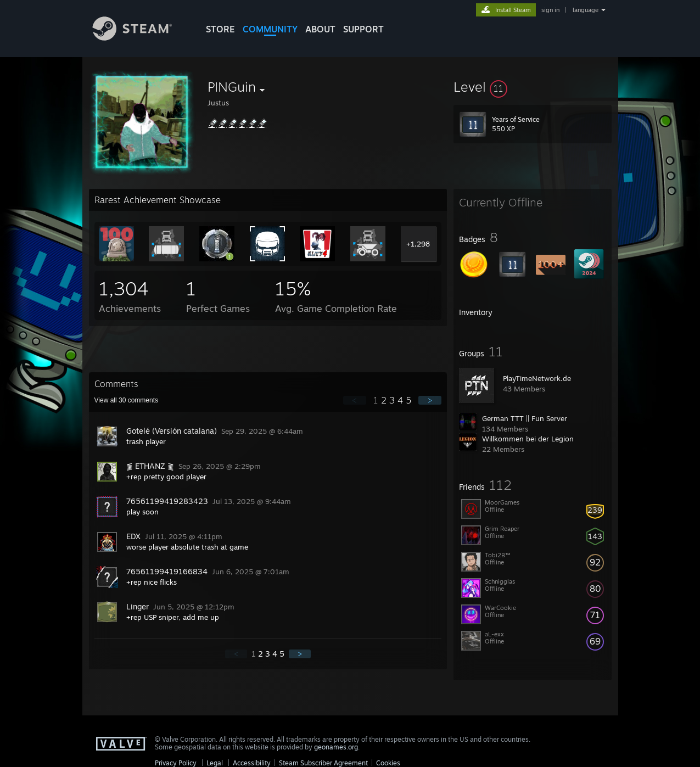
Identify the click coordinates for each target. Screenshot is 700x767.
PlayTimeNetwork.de (537, 378)
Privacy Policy (176, 763)
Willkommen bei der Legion (528, 439)
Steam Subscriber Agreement (323, 763)
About (320, 29)
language (586, 10)
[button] (533, 87)
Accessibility (252, 763)
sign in (550, 10)
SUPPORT (363, 29)
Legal (215, 763)
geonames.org (336, 747)
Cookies (388, 763)
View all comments (127, 400)
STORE (220, 29)
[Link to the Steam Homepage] (141, 38)
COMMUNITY (270, 29)
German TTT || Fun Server (525, 418)
